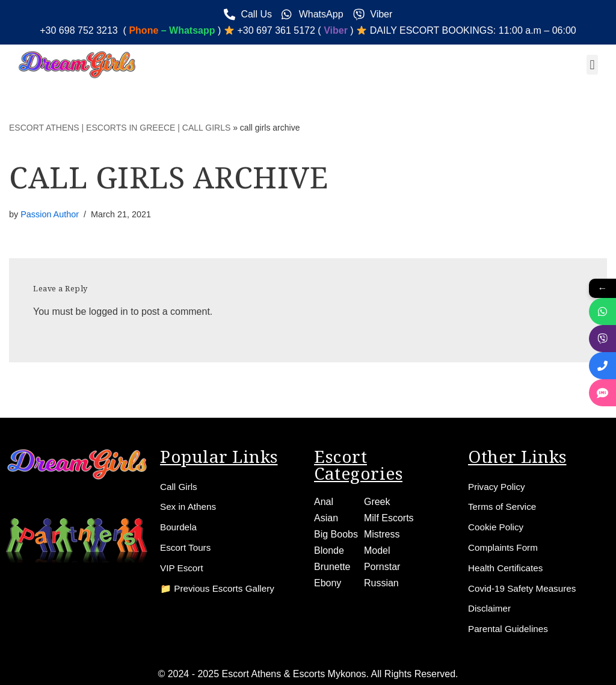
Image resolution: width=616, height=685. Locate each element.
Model (377, 550)
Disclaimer (491, 608)
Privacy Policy (498, 485)
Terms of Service (504, 506)
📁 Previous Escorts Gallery (220, 588)
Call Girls (180, 485)
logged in (109, 312)
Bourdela (179, 526)
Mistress (382, 533)
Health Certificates (507, 567)
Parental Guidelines (510, 629)
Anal (324, 501)
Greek (377, 501)
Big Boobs (336, 533)
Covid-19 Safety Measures (525, 588)
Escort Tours (187, 547)
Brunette (332, 566)
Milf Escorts (389, 517)
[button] (592, 65)
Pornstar (382, 566)
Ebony (328, 582)
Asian (326, 517)
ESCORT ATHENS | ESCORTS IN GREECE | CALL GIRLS (120, 128)
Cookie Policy (497, 526)
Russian (381, 582)
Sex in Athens (189, 506)
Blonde (329, 550)
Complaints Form (505, 547)
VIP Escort (183, 567)
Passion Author (50, 214)
